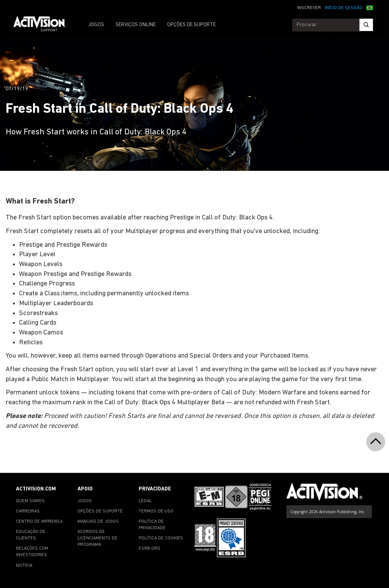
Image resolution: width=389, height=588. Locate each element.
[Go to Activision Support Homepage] (43, 25)
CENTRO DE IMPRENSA (39, 522)
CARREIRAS (28, 511)
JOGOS (96, 25)
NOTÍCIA (24, 566)
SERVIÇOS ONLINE (136, 25)
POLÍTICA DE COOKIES (161, 538)
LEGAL (145, 501)
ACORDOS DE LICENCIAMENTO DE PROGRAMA (97, 538)
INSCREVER (309, 8)
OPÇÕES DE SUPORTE (191, 25)
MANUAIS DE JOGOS (98, 522)
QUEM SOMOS (30, 501)
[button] (370, 7)
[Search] (366, 25)
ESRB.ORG (149, 549)
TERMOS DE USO (156, 511)
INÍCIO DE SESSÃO (344, 8)
